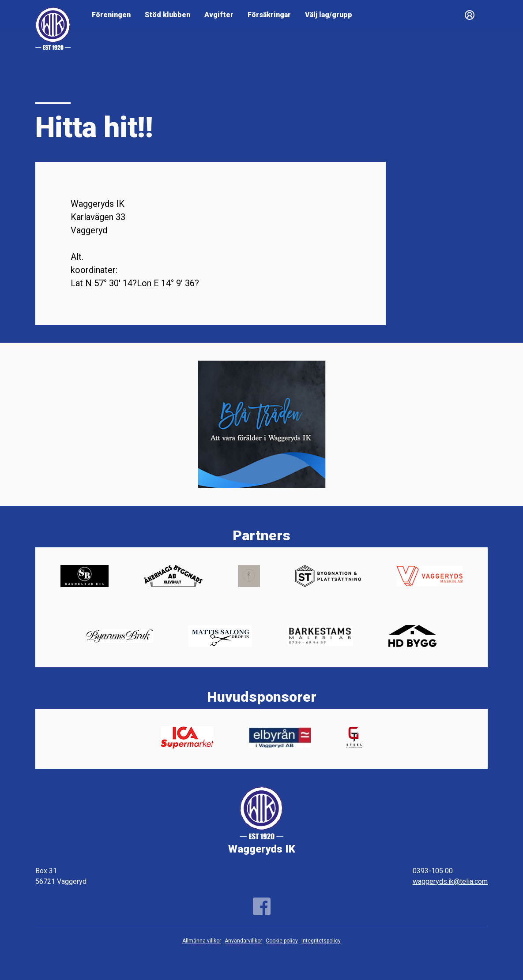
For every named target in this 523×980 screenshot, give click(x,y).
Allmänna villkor (202, 941)
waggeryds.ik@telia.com (450, 881)
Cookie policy (282, 941)
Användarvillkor (243, 941)
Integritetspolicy (321, 941)
